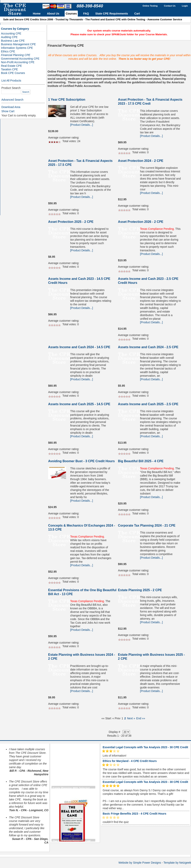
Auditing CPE (9, 37)
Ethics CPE (8, 51)
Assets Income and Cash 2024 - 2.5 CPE (148, 347)
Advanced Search (12, 100)
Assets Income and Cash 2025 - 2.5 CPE (148, 404)
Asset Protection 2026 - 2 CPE (141, 222)
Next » (131, 718)
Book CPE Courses (13, 73)
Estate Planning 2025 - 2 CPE (140, 590)
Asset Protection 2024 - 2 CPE (141, 161)
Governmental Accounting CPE (20, 59)
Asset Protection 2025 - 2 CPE (71, 222)
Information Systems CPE (17, 48)
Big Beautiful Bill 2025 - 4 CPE (141, 461)
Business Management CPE (18, 44)
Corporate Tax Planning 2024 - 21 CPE (147, 525)
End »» (141, 718)
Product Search (11, 88)
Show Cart (8, 111)
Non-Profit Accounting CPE (18, 62)
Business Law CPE (13, 41)
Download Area (11, 107)
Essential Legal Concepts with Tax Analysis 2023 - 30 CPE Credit (145, 747)
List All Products (11, 81)
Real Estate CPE (11, 66)
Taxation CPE (9, 69)
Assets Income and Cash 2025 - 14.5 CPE (79, 404)
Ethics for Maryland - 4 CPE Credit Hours (130, 761)
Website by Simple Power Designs (140, 863)
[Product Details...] (82, 125)
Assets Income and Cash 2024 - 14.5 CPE (79, 347)
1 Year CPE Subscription (67, 100)
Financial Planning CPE (16, 55)
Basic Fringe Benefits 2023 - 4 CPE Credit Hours (134, 814)
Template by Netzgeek (177, 863)
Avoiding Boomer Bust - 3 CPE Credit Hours (81, 461)
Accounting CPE (11, 33)
